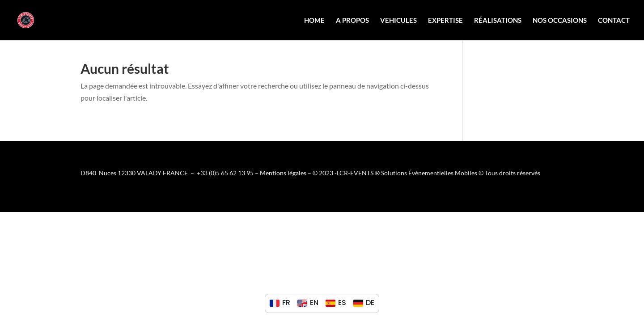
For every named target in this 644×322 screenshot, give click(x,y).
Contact (614, 21)
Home (314, 21)
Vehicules (398, 21)
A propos (352, 21)
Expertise (445, 21)
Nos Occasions (560, 21)
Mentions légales (283, 173)
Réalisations (498, 21)
